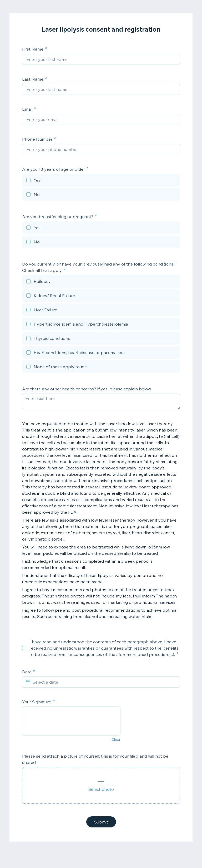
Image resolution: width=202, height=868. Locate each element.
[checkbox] (101, 181)
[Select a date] (104, 682)
